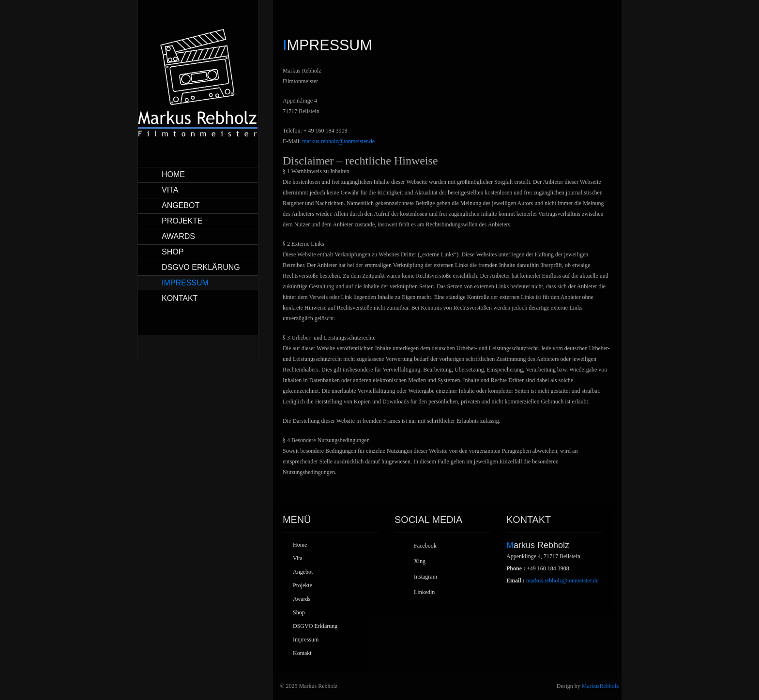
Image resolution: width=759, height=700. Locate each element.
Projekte (182, 221)
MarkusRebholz (600, 686)
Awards (178, 236)
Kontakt (180, 298)
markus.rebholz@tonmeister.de (338, 141)
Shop (173, 252)
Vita (170, 190)
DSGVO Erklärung (201, 267)
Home (173, 174)
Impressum (185, 283)
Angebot (181, 205)
